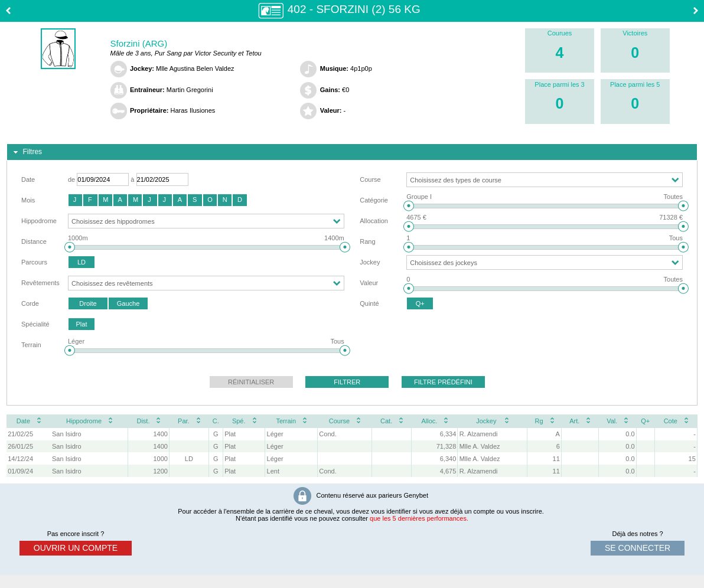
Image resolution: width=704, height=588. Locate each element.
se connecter (638, 548)
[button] (75, 200)
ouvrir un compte (76, 548)
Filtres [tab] (26, 152)
